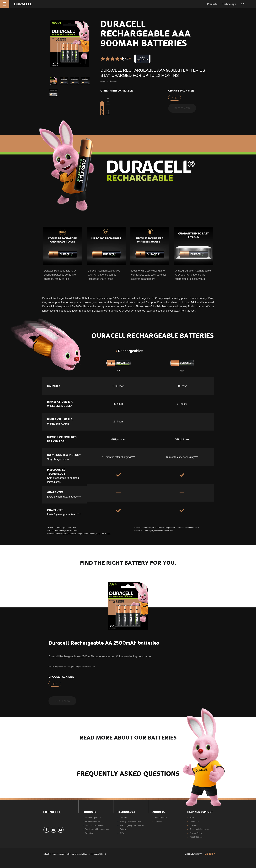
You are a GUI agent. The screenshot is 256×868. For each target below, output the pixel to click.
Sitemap (193, 825)
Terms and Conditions (199, 829)
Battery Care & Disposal (130, 822)
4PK (175, 98)
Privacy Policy (196, 833)
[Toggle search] (243, 4)
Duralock (124, 818)
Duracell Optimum (93, 818)
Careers (158, 822)
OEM (122, 833)
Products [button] (212, 4)
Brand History (161, 818)
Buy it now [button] (182, 108)
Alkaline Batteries (93, 822)
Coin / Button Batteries (95, 825)
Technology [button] (229, 4)
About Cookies (196, 837)
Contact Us (195, 822)
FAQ (192, 818)
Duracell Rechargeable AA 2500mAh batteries (104, 643)
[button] (53, 81)
